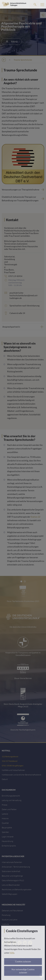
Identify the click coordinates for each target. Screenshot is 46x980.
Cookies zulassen (23, 961)
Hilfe (12, 953)
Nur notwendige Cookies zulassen (23, 971)
